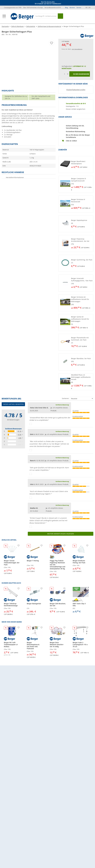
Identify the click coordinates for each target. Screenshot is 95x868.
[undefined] (82, 165)
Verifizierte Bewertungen (13, 429)
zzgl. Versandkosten (77, 49)
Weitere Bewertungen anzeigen (61, 534)
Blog (66, 8)
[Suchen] (60, 16)
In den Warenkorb (80, 74)
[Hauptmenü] (4, 16)
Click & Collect (71, 141)
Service (79, 8)
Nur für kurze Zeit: (48, 2)
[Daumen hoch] (31, 424)
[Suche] (46, 16)
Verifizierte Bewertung (62, 405)
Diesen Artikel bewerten (13, 404)
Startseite (5, 26)
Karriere (72, 8)
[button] (76, 165)
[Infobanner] (48, 3)
